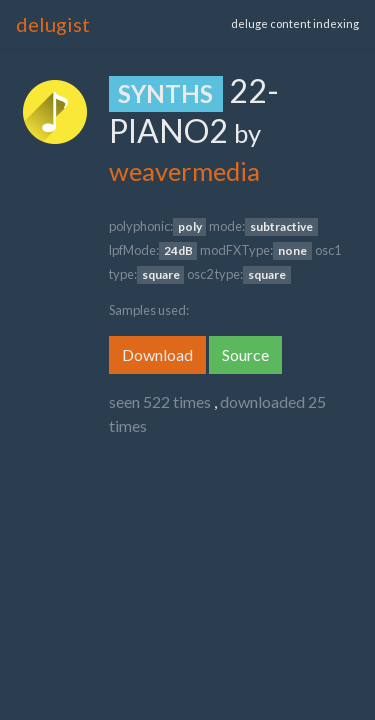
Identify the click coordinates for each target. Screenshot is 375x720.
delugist (53, 24)
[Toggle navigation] (169, 24)
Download (157, 354)
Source (245, 354)
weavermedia (184, 171)
